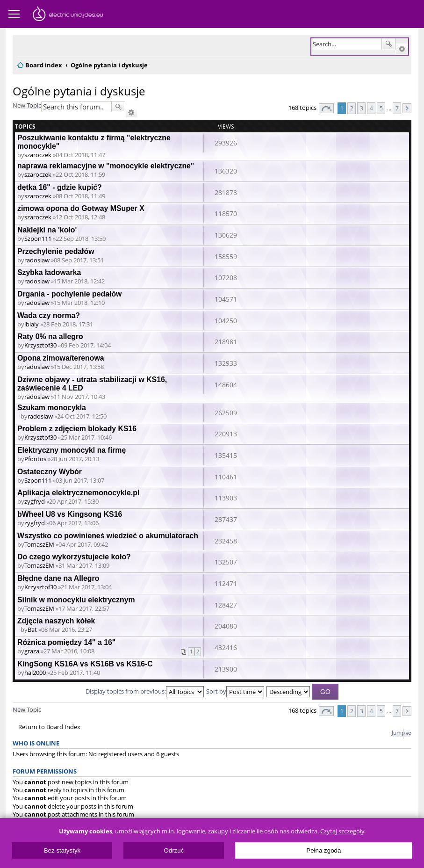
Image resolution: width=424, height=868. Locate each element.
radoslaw (37, 260)
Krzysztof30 (40, 345)
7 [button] (397, 108)
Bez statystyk (62, 850)
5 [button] (381, 108)
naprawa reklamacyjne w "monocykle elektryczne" (106, 166)
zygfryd (35, 501)
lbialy (32, 324)
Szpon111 (38, 239)
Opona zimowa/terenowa (61, 358)
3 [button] (362, 108)
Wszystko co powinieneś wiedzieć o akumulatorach (108, 536)
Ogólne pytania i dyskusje (79, 91)
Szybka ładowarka (49, 272)
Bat (32, 629)
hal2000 (35, 673)
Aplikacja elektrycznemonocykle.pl (78, 493)
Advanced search (402, 49)
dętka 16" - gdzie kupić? (60, 187)
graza (32, 651)
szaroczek (38, 155)
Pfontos (35, 459)
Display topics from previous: (145, 691)
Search (388, 44)
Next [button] (407, 108)
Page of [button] (326, 108)
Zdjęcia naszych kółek (56, 621)
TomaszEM (39, 544)
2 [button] (352, 108)
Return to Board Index (49, 727)
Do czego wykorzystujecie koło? (74, 557)
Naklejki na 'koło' (47, 230)
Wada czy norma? (49, 315)
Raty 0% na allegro (50, 336)
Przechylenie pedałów (56, 251)
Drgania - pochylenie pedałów (69, 294)
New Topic (27, 105)
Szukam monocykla (52, 408)
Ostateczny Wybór (50, 472)
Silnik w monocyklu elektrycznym (76, 600)
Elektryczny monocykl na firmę (72, 450)
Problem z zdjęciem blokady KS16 (77, 429)
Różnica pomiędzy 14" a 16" (66, 642)
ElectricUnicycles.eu (68, 15)
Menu (14, 14)
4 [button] (371, 108)
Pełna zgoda (323, 850)
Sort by (235, 691)
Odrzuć (174, 850)
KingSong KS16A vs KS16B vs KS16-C (85, 664)
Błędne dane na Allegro (58, 578)
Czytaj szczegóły (342, 831)
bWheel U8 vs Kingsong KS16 (70, 514)
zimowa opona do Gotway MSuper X (81, 208)
